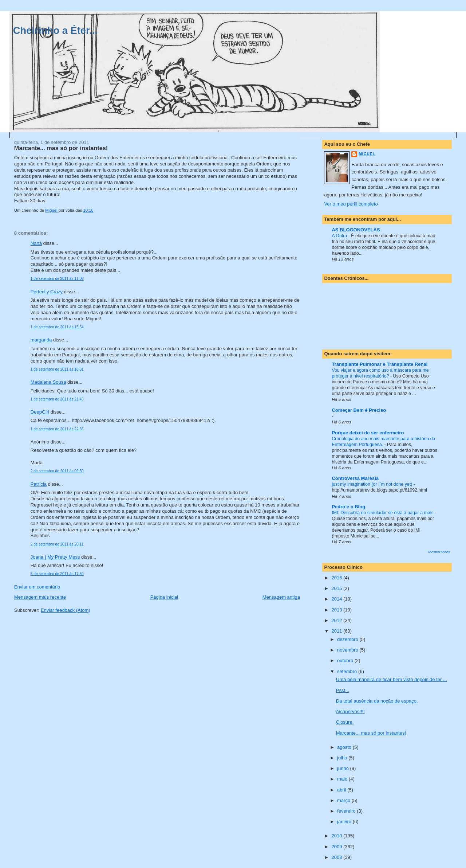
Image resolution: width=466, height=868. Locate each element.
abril (342, 790)
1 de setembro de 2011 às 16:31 (57, 369)
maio (343, 779)
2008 (337, 857)
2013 (337, 610)
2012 (337, 620)
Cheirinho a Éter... (55, 30)
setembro (348, 671)
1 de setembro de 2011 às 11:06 (57, 279)
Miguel (367, 154)
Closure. (345, 722)
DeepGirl (40, 412)
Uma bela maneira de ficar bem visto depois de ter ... (392, 679)
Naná (36, 243)
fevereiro (347, 811)
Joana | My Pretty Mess (55, 557)
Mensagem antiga (281, 597)
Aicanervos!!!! (350, 711)
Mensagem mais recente (40, 597)
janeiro (345, 822)
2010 (337, 836)
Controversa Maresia (355, 478)
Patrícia (39, 484)
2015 (337, 588)
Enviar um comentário (37, 587)
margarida (41, 340)
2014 (337, 599)
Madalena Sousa (48, 382)
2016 (337, 578)
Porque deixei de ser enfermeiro (368, 433)
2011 (337, 631)
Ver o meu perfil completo (351, 204)
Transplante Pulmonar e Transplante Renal (380, 364)
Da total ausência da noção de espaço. (377, 701)
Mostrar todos (439, 552)
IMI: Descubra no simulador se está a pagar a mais (383, 513)
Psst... (343, 690)
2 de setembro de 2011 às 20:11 (57, 544)
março (344, 800)
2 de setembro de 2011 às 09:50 (57, 471)
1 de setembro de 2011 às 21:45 (57, 399)
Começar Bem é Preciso (359, 410)
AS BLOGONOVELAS (356, 230)
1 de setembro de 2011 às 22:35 (57, 429)
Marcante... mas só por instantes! (371, 733)
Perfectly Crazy (47, 292)
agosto (345, 747)
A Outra (340, 236)
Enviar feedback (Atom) (66, 610)
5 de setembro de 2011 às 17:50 (57, 574)
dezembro (348, 639)
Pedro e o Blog (348, 507)
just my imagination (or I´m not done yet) (372, 484)
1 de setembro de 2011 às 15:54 (57, 327)
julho (343, 758)
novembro (348, 650)
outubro (346, 660)
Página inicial (164, 597)
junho (343, 768)
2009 (337, 847)
